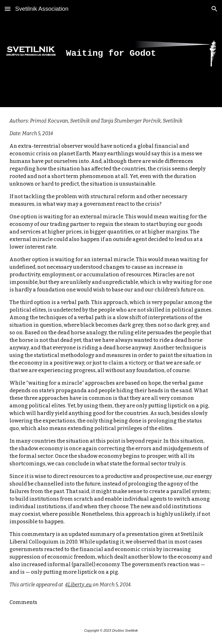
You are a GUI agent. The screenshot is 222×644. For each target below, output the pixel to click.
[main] (111, 54)
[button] (8, 9)
